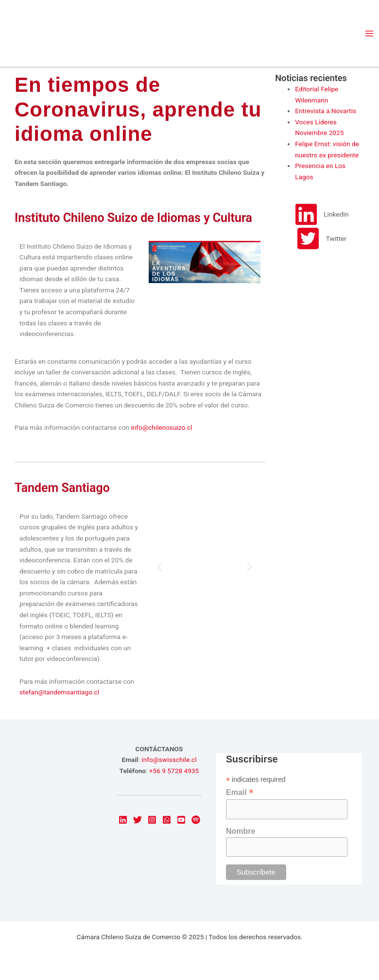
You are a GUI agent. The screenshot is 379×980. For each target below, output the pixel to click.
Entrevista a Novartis (326, 111)
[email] (167, 820)
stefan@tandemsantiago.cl (59, 692)
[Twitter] (138, 820)
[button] (160, 567)
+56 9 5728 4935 (174, 771)
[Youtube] (181, 820)
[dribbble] (196, 820)
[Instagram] (152, 820)
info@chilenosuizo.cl (161, 427)
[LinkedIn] (123, 820)
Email (240, 792)
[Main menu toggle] (370, 33)
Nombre (241, 831)
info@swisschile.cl (169, 760)
